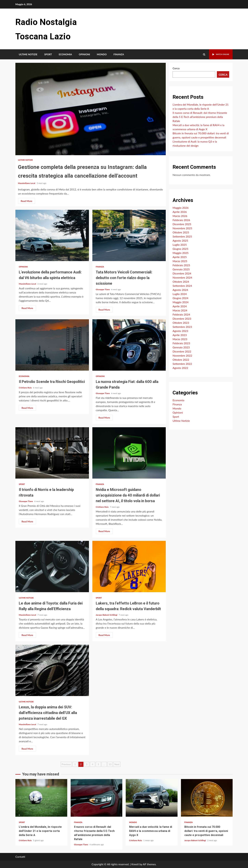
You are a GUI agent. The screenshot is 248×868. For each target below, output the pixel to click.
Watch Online (218, 54)
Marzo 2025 (180, 261)
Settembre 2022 (182, 364)
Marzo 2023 (180, 339)
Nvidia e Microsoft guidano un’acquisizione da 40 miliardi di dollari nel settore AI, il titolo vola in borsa (129, 453)
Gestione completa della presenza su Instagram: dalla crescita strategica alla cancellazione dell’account (91, 109)
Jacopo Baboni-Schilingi (107, 615)
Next (117, 764)
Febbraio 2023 (181, 343)
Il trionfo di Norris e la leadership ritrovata (52, 453)
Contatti (20, 857)
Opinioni (84, 54)
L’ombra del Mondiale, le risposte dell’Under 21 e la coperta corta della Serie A (41, 798)
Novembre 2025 (182, 228)
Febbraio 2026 (181, 220)
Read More (27, 201)
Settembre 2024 (182, 286)
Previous (66, 764)
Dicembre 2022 (182, 351)
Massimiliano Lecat (27, 183)
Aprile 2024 (180, 306)
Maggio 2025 (181, 253)
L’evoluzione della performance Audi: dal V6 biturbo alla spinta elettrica (52, 235)
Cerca (176, 68)
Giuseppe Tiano (103, 289)
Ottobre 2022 (181, 360)
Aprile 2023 (180, 335)
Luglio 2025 (180, 245)
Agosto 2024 (180, 290)
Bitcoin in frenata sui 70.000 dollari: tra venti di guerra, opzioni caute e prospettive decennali (207, 798)
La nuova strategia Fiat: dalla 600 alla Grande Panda (129, 345)
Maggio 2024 (181, 302)
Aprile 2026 (180, 212)
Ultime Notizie (28, 54)
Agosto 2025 (180, 240)
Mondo (102, 54)
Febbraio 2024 (181, 314)
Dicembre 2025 (182, 224)
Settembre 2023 (182, 327)
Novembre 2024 (182, 277)
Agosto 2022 (180, 368)
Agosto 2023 (180, 331)
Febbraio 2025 (181, 265)
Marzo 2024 (180, 310)
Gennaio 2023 (181, 347)
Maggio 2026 (181, 208)
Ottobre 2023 (181, 323)
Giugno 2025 (180, 249)
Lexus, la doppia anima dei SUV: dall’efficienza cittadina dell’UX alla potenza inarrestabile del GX (52, 670)
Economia (65, 54)
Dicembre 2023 (182, 319)
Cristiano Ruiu (25, 388)
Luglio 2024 (180, 294)
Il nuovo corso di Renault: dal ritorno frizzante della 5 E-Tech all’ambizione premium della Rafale (200, 117)
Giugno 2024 (180, 298)
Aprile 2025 (180, 257)
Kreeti (135, 864)
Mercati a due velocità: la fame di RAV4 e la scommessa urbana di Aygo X (152, 798)
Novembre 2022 (182, 355)
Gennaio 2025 (181, 269)
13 (110, 764)
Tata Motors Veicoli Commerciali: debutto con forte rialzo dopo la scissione (129, 235)
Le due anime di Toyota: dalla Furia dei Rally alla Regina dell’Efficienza (52, 567)
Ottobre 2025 (181, 232)
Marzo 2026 (180, 216)
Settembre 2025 (182, 236)
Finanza (119, 54)
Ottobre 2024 (181, 282)
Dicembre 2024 (182, 273)
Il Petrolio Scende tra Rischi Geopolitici (52, 345)
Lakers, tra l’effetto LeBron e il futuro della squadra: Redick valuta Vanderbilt (129, 567)
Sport (48, 54)
